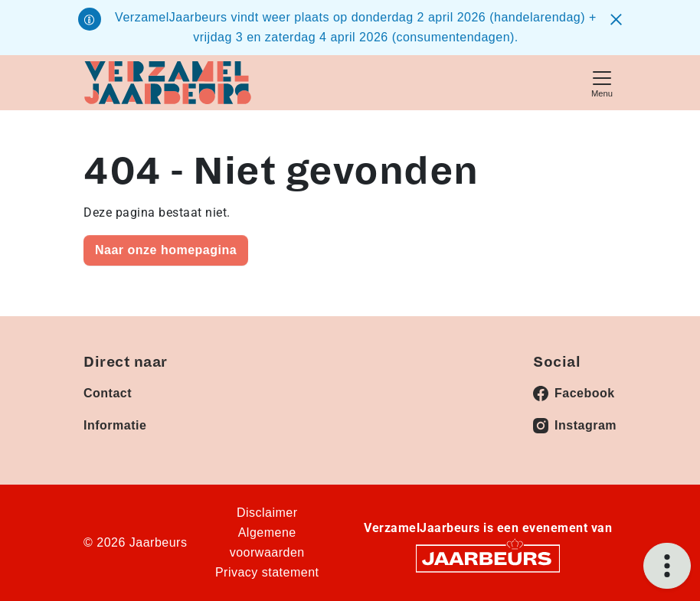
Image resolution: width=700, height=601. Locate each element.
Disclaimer (267, 513)
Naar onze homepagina (166, 250)
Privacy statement (267, 572)
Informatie (115, 425)
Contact (108, 393)
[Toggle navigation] (602, 82)
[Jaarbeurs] (488, 558)
